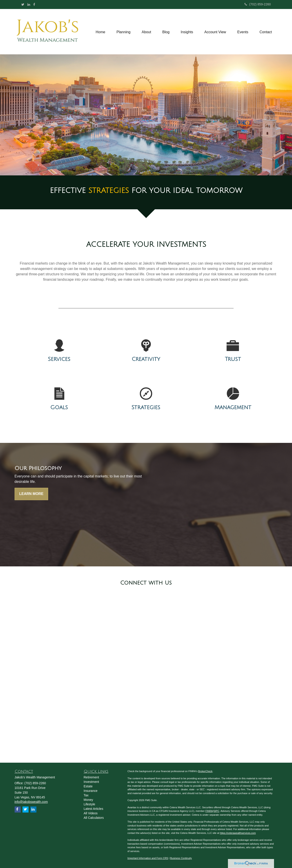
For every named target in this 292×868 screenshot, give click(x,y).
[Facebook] (34, 4)
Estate (88, 786)
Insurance (90, 791)
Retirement (91, 777)
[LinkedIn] (29, 4)
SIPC (216, 811)
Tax (86, 795)
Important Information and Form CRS (148, 858)
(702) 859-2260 (258, 4)
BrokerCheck (205, 771)
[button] (123, 32)
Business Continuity (181, 858)
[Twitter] (23, 4)
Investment (91, 782)
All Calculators (94, 818)
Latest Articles (93, 809)
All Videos (91, 813)
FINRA (209, 811)
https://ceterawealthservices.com (238, 833)
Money (88, 800)
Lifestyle (89, 804)
